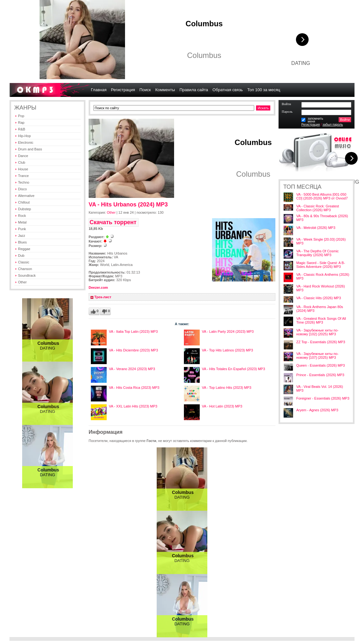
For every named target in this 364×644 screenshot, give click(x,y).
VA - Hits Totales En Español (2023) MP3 (234, 369)
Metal (22, 222)
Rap (21, 123)
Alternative (26, 196)
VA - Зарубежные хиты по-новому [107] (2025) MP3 (317, 356)
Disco (22, 189)
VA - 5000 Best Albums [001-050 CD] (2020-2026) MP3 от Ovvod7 (322, 196)
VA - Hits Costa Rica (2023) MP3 (134, 388)
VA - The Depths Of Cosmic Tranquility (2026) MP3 (317, 253)
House (23, 169)
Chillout (24, 202)
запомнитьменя (315, 120)
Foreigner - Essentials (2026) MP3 (323, 398)
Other (22, 282)
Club (22, 162)
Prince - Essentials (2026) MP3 (320, 375)
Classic (24, 262)
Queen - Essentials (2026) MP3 (320, 365)
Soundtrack (27, 275)
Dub (21, 256)
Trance (23, 176)
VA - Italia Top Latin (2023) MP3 (133, 331)
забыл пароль (333, 125)
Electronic (26, 142)
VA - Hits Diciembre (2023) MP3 (133, 350)
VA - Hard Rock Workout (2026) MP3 (321, 288)
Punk (22, 229)
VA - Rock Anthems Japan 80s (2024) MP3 (320, 309)
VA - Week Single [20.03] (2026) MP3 (321, 241)
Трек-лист (103, 297)
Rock (22, 216)
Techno (24, 182)
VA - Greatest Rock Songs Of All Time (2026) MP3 (321, 320)
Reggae (24, 249)
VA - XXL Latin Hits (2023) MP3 (133, 406)
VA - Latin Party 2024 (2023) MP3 (228, 331)
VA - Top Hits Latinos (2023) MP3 (228, 350)
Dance (23, 156)
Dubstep (25, 209)
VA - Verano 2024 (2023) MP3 (132, 369)
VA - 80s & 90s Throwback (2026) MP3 (322, 218)
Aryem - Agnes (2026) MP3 (317, 410)
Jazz (22, 236)
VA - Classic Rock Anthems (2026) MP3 (323, 276)
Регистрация (311, 125)
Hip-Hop (24, 136)
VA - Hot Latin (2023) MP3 (222, 406)
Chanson (25, 269)
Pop (21, 116)
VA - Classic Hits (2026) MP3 (319, 298)
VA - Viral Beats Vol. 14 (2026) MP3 (320, 388)
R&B (22, 129)
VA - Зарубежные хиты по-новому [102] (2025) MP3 (317, 332)
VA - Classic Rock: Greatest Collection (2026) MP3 (318, 208)
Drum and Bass (30, 149)
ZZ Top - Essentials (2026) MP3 (321, 342)
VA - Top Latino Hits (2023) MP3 (227, 388)
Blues (22, 242)
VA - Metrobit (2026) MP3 (316, 228)
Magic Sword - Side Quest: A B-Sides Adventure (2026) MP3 (321, 265)
